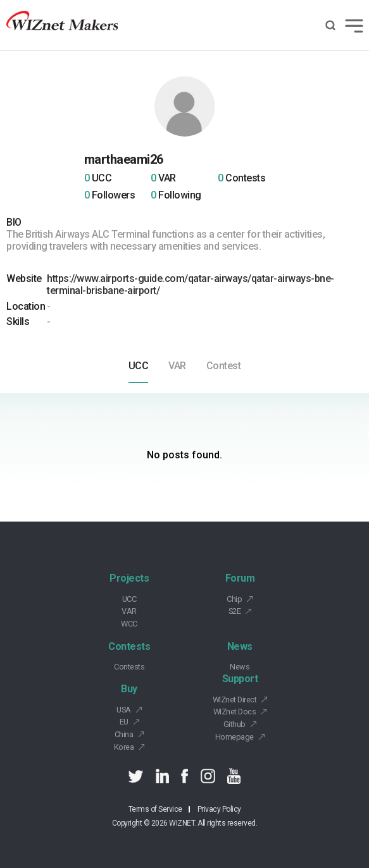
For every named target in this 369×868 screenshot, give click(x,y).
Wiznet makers (62, 25)
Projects (129, 578)
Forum (240, 578)
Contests (129, 646)
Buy (129, 689)
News (240, 646)
